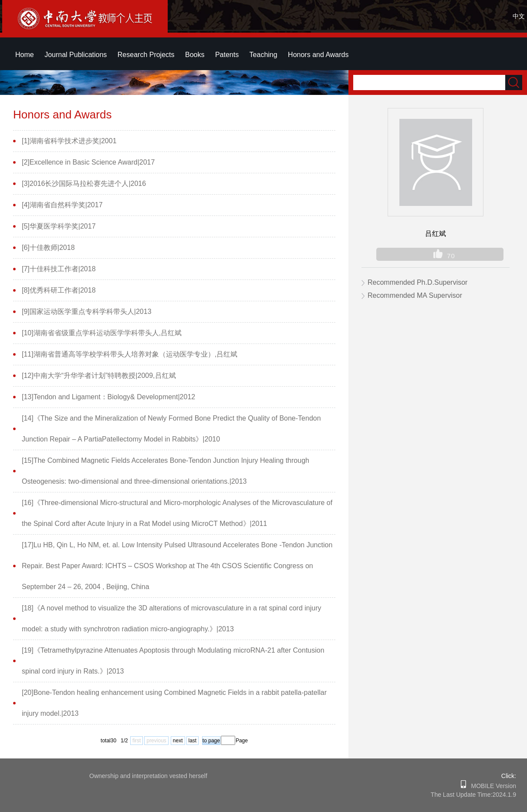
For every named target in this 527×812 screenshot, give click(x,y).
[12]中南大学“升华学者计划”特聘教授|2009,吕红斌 (99, 376)
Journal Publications (76, 55)
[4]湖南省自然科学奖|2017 (62, 205)
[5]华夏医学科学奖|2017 (59, 226)
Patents (227, 55)
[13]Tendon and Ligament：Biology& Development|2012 (108, 397)
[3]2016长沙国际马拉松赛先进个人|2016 (84, 184)
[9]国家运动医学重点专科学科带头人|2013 (87, 312)
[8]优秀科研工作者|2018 (59, 290)
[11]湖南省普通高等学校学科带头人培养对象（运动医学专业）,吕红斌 (130, 354)
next (178, 741)
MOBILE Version (491, 786)
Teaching (263, 55)
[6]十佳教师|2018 (48, 248)
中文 (519, 16)
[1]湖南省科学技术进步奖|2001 (69, 141)
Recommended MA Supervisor (415, 295)
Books (195, 55)
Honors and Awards (318, 55)
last (193, 741)
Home (25, 55)
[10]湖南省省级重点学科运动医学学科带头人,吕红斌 (102, 333)
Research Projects (146, 55)
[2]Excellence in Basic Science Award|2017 (88, 162)
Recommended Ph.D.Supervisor (417, 282)
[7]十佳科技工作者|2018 (59, 269)
